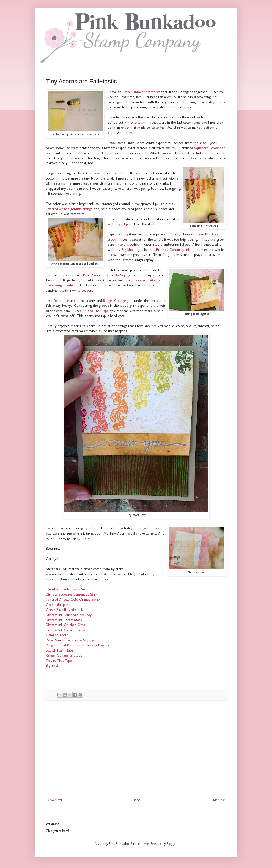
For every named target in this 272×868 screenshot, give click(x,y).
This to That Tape (96, 311)
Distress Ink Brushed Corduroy (69, 615)
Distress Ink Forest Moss (64, 620)
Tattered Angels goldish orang (68, 209)
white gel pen (82, 290)
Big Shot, (129, 250)
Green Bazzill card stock (64, 610)
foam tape (61, 301)
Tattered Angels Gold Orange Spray (73, 599)
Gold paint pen (57, 605)
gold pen (125, 224)
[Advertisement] (136, 753)
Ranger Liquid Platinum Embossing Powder (78, 645)
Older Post (218, 800)
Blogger (172, 844)
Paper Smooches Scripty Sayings (107, 275)
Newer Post (55, 800)
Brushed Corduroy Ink (173, 250)
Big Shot (52, 665)
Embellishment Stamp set (141, 92)
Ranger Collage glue (118, 301)
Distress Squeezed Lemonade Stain (72, 594)
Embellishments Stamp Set (66, 589)
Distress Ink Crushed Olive (66, 625)
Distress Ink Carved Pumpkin (67, 630)
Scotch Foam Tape (60, 650)
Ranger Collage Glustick (64, 655)
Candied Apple (57, 635)
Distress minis (141, 122)
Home (137, 800)
